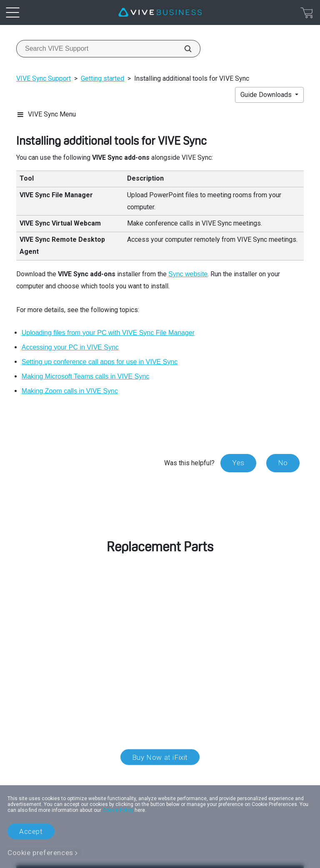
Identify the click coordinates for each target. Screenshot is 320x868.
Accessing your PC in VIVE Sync (70, 347)
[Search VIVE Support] (183, 49)
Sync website (188, 274)
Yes (238, 463)
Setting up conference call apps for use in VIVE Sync (100, 362)
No (283, 463)
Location (160, 776)
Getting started (102, 78)
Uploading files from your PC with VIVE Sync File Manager (108, 333)
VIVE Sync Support (44, 78)
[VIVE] (160, 12)
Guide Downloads (267, 95)
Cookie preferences (40, 853)
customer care (68, 621)
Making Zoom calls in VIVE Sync (70, 391)
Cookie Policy (118, 810)
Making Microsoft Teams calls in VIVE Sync (85, 376)
